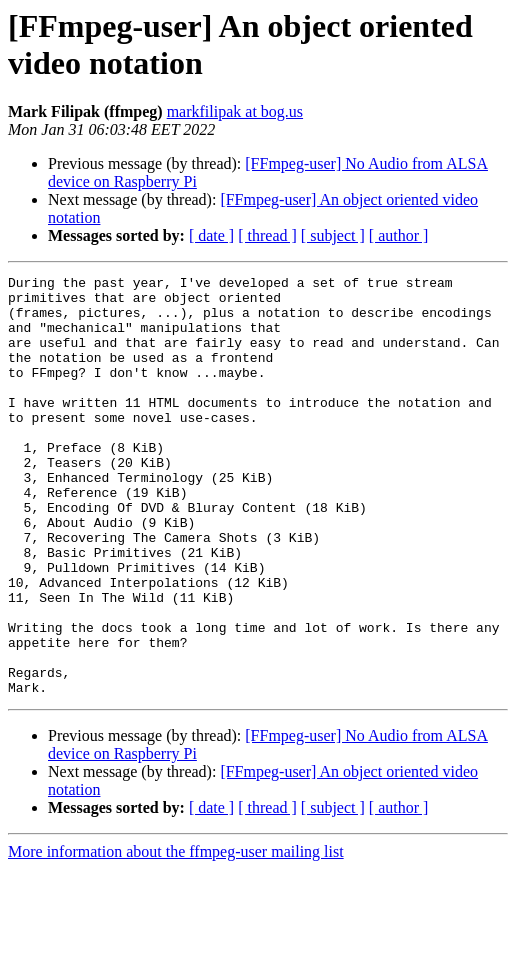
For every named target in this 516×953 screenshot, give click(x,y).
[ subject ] (333, 235)
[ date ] (211, 235)
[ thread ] (267, 235)
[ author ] (399, 235)
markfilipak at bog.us (235, 111)
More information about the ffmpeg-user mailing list (176, 935)
